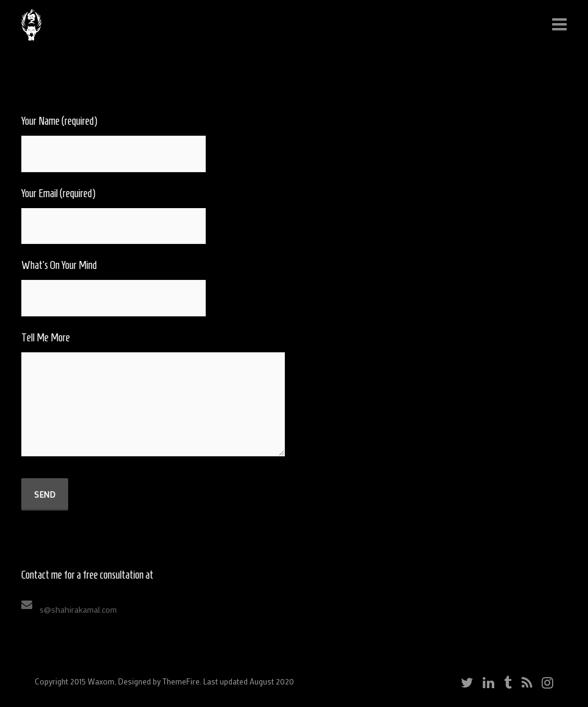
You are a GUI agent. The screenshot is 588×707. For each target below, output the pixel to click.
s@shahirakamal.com (78, 609)
